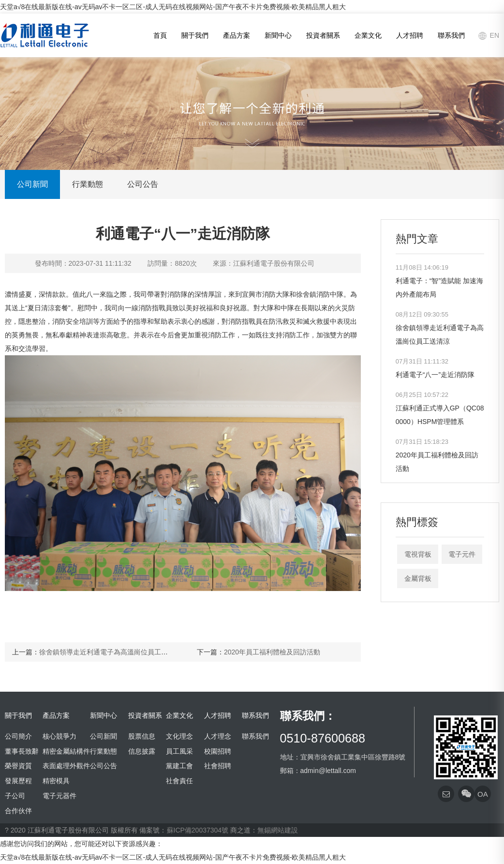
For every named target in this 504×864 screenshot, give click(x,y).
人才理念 (218, 736)
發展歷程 (18, 781)
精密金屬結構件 (66, 751)
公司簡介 (18, 736)
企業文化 (368, 35)
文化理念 (179, 736)
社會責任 (179, 781)
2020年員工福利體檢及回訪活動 (272, 652)
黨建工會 (179, 766)
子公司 (15, 796)
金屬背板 (418, 578)
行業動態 (88, 184)
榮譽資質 (18, 766)
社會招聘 (218, 766)
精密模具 (56, 781)
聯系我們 (451, 35)
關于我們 (195, 35)
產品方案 (237, 35)
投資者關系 (323, 35)
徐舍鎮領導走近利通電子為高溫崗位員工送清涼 (110, 652)
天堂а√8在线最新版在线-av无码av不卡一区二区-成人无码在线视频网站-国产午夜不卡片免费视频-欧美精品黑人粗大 (173, 7)
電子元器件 (59, 796)
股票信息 (142, 736)
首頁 (160, 35)
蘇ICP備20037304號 (198, 830)
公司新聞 (32, 184)
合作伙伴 (18, 811)
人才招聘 (410, 35)
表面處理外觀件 (66, 766)
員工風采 (179, 751)
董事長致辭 (22, 751)
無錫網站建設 (278, 830)
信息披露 (142, 751)
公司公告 (143, 184)
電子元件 (462, 554)
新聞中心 (278, 35)
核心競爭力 (59, 736)
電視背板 (418, 554)
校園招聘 (218, 751)
